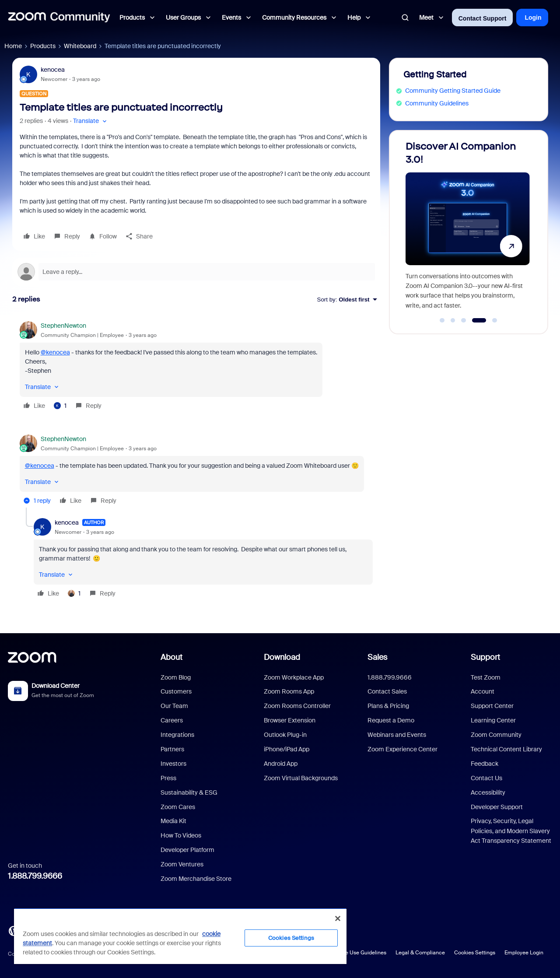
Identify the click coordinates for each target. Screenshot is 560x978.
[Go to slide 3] (464, 320)
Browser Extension (290, 720)
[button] (91, 121)
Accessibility (488, 792)
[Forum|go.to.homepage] (59, 18)
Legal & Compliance (420, 953)
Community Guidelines (437, 103)
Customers (176, 691)
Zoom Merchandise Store (196, 879)
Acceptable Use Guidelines (353, 953)
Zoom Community (496, 735)
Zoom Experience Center (402, 749)
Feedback (485, 764)
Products (43, 46)
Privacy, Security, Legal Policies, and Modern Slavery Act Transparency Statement (511, 831)
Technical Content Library (506, 749)
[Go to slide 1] (442, 320)
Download (282, 657)
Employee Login (524, 953)
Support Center (492, 706)
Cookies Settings (475, 953)
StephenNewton (63, 326)
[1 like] (60, 406)
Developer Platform (187, 850)
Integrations (177, 735)
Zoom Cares (178, 807)
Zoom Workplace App (294, 677)
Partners (172, 749)
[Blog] (14, 930)
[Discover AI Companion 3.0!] (468, 228)
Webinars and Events (397, 735)
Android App (281, 764)
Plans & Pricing (388, 706)
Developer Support (497, 807)
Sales (377, 657)
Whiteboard (80, 46)
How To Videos (181, 835)
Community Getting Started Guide (453, 91)
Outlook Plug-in (285, 735)
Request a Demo (391, 720)
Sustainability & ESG (189, 792)
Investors (173, 764)
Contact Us (486, 778)
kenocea (53, 70)
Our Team (174, 706)
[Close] (338, 918)
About (171, 657)
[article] (196, 367)
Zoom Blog (176, 677)
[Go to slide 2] (453, 320)
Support (485, 657)
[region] (180, 936)
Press (168, 778)
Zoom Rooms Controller (297, 706)
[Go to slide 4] (479, 320)
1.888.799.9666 (35, 876)
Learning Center (493, 720)
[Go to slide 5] (495, 320)
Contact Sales (387, 691)
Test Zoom (486, 677)
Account (483, 691)
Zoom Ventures (182, 864)
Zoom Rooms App (289, 691)
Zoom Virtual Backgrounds (301, 778)
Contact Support (483, 18)
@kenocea (55, 352)
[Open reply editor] (196, 272)
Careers (172, 720)
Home (13, 46)
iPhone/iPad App (287, 749)
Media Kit (173, 821)
